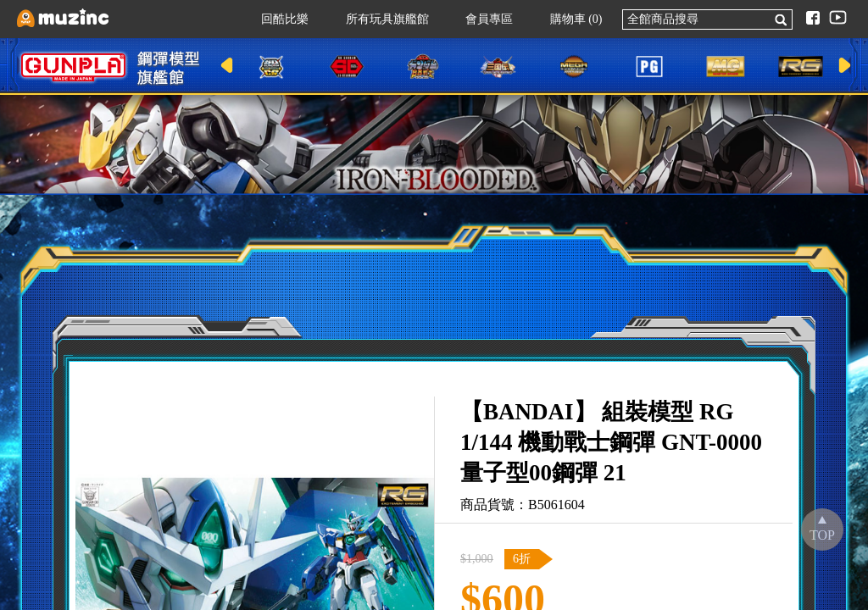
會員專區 (481, 19)
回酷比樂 (276, 19)
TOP (822, 535)
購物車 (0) (568, 19)
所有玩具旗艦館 (379, 19)
